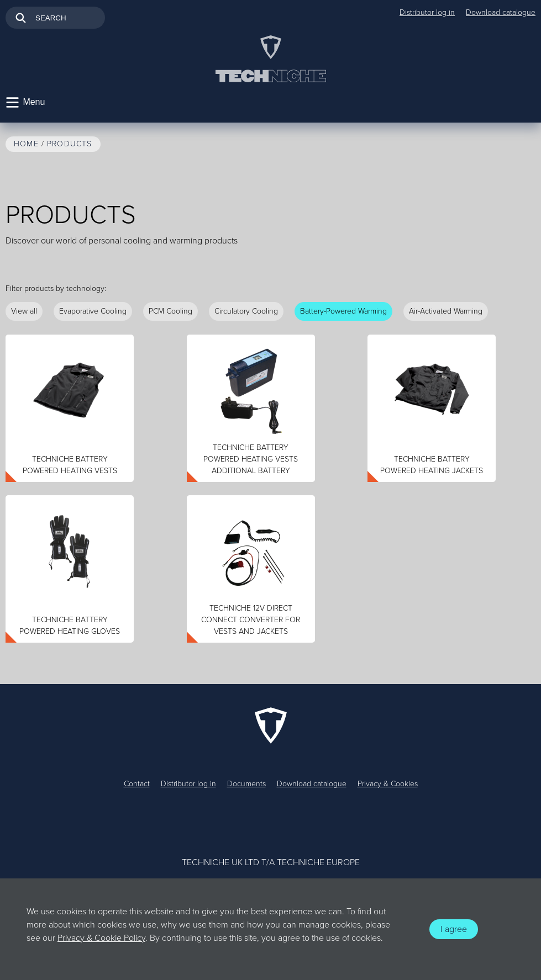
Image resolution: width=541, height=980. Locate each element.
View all (24, 311)
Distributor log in (427, 12)
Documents (246, 784)
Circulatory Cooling (246, 311)
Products (70, 144)
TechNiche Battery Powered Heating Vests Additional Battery (251, 459)
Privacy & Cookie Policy (101, 938)
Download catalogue (501, 12)
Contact (137, 784)
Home (26, 144)
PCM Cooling (170, 311)
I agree (454, 929)
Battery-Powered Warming (343, 311)
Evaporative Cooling (93, 311)
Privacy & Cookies (388, 784)
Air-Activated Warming (446, 311)
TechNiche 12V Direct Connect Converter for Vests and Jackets (251, 620)
